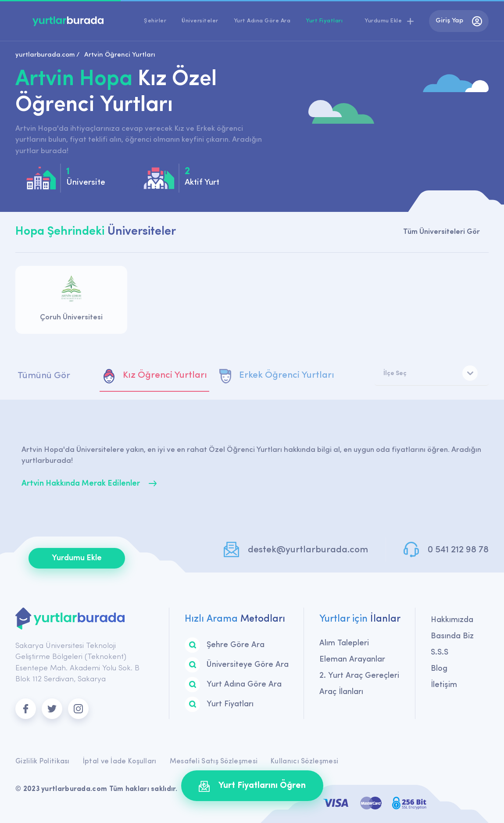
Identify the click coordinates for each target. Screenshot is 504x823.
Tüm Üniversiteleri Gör (441, 232)
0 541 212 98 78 (458, 550)
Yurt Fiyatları (324, 21)
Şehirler (155, 21)
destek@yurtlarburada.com (308, 550)
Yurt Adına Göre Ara (262, 21)
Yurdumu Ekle (77, 558)
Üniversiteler (200, 21)
